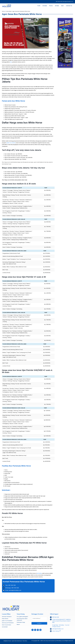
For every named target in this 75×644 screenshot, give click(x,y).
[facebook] (33, 630)
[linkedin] (40, 630)
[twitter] (35, 630)
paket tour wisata (11, 143)
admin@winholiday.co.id (58, 629)
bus (11, 62)
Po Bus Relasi (9, 11)
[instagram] (38, 630)
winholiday (39, 573)
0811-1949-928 (56, 617)
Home (3, 11)
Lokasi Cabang (56, 631)
